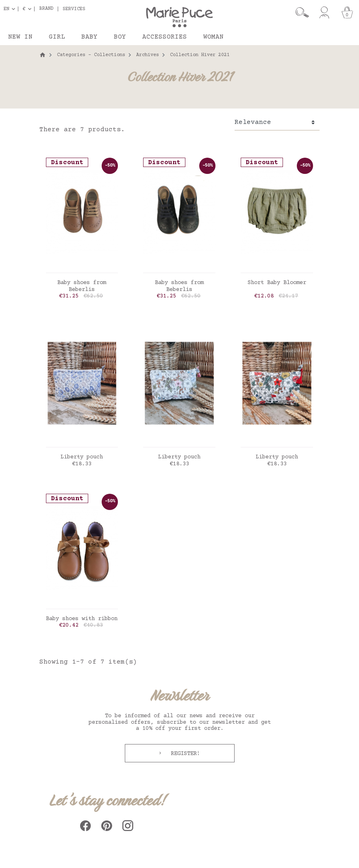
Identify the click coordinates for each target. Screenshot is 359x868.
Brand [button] (47, 9)
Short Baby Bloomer (277, 283)
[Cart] (347, 13)
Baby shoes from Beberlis (82, 286)
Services (74, 9)
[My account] (324, 13)
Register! (184, 754)
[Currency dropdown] (29, 9)
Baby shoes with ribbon (82, 619)
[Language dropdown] (11, 9)
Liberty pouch (82, 457)
